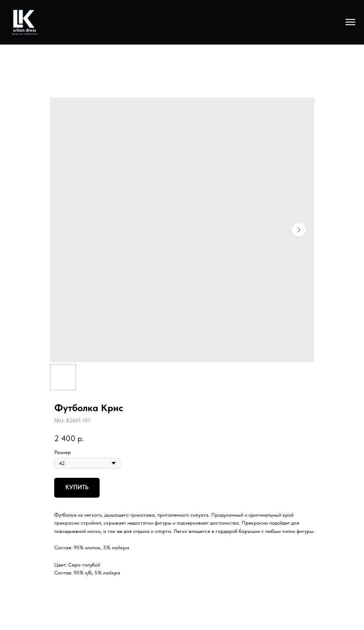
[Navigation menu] (350, 22)
